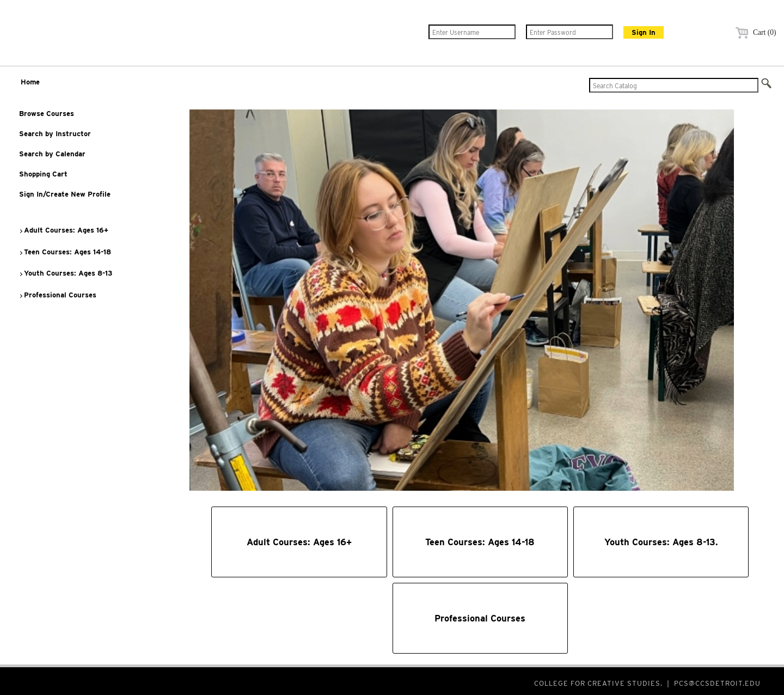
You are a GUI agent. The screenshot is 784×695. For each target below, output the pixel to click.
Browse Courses (47, 114)
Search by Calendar (52, 154)
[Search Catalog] (674, 85)
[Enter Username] (472, 32)
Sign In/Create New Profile (65, 194)
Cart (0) (754, 32)
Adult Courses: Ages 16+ (63, 230)
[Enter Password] (569, 32)
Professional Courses (57, 295)
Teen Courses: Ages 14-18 (65, 252)
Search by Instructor (55, 134)
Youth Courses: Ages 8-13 (65, 273)
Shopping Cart (43, 174)
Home (30, 82)
